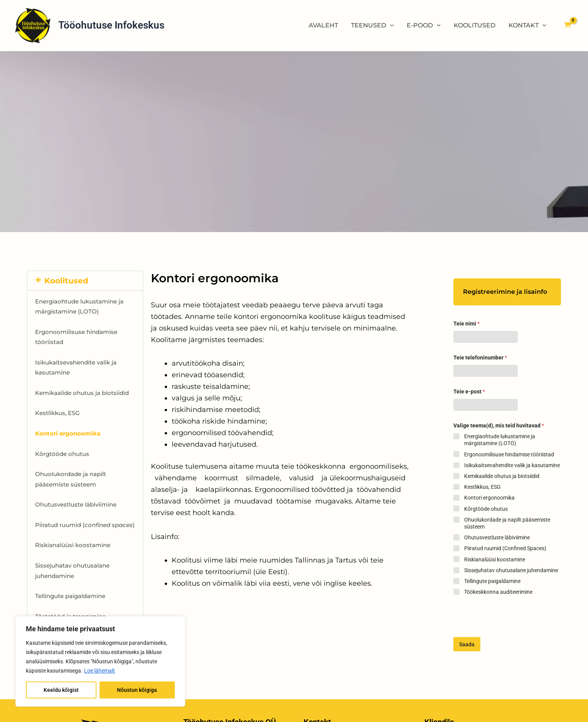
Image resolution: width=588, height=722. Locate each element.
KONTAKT (528, 25)
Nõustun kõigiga (137, 690)
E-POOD (426, 25)
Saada (467, 644)
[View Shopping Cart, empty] (567, 25)
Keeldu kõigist (61, 690)
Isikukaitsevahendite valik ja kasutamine (512, 465)
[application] (392, 25)
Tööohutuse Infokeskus (111, 25)
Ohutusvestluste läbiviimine (76, 504)
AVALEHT (326, 25)
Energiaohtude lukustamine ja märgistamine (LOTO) (500, 440)
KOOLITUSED (476, 25)
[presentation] (512, 634)
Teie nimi (466, 324)
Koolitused (66, 281)
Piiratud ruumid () (85, 525)
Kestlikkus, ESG (57, 413)
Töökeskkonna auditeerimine (498, 592)
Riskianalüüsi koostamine (73, 545)
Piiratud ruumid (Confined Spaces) (505, 548)
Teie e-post (469, 392)
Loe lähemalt (100, 671)
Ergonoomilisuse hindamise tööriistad (509, 454)
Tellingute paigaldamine (70, 596)
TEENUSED (375, 25)
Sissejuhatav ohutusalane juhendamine (511, 570)
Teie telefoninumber (480, 358)
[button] (85, 281)
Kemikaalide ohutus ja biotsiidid (82, 393)
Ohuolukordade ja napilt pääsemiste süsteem (507, 523)
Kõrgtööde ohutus (62, 454)
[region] (100, 661)
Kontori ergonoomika (489, 498)
